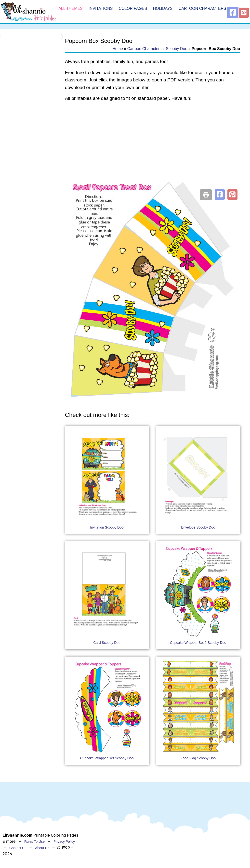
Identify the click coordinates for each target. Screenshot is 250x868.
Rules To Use (34, 842)
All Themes (71, 8)
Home (118, 49)
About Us (42, 848)
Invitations (101, 8)
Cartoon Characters (202, 8)
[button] (220, 194)
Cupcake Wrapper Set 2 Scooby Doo (198, 643)
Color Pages (133, 8)
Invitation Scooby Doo (107, 527)
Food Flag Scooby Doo (198, 758)
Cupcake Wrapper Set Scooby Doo (107, 758)
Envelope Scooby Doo (198, 527)
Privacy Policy (64, 842)
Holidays (163, 8)
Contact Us (18, 848)
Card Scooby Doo (107, 643)
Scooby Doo (177, 49)
